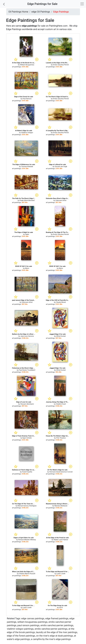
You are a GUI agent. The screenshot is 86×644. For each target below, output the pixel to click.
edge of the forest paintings (21, 636)
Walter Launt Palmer (61, 540)
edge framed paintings (57, 618)
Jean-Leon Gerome (27, 336)
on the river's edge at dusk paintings (54, 636)
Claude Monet (61, 302)
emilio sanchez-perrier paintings (57, 625)
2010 (61, 608)
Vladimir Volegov (27, 133)
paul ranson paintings (28, 625)
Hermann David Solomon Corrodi (61, 472)
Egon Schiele (27, 438)
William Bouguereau (27, 65)
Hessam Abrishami (27, 404)
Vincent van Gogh (61, 167)
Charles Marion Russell (27, 574)
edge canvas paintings (33, 618)
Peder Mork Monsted (27, 200)
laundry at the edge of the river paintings (57, 632)
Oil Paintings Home (18, 12)
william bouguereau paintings (32, 622)
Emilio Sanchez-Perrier (61, 65)
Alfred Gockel (61, 336)
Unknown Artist (61, 200)
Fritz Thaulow (61, 438)
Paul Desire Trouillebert (27, 370)
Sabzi (27, 234)
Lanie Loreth (61, 574)
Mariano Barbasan (61, 506)
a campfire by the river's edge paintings (51, 639)
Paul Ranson (27, 99)
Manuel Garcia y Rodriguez (27, 506)
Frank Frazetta (27, 472)
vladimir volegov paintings (20, 629)
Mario (27, 268)
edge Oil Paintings (41, 12)
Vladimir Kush (61, 404)
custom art (51, 29)
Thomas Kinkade (27, 167)
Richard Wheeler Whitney (27, 540)
